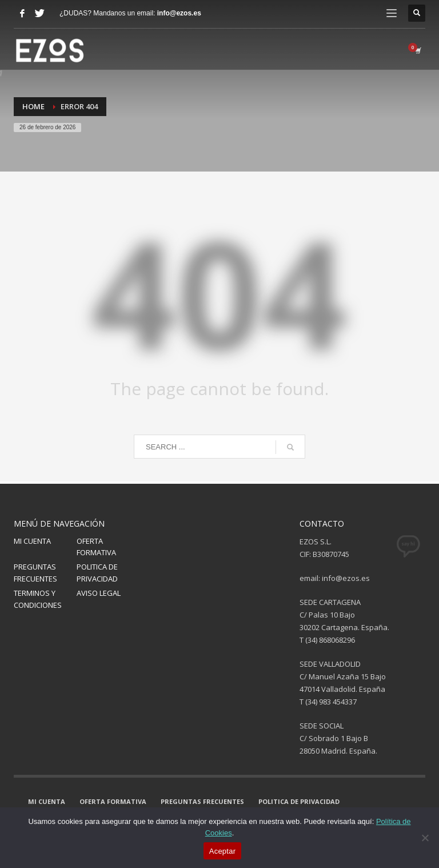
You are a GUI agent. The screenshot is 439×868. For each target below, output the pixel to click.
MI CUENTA (32, 541)
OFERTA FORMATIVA (96, 547)
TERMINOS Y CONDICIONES (38, 599)
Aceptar (223, 851)
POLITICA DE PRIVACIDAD (97, 573)
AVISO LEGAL (99, 593)
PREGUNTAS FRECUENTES (35, 573)
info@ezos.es (179, 13)
